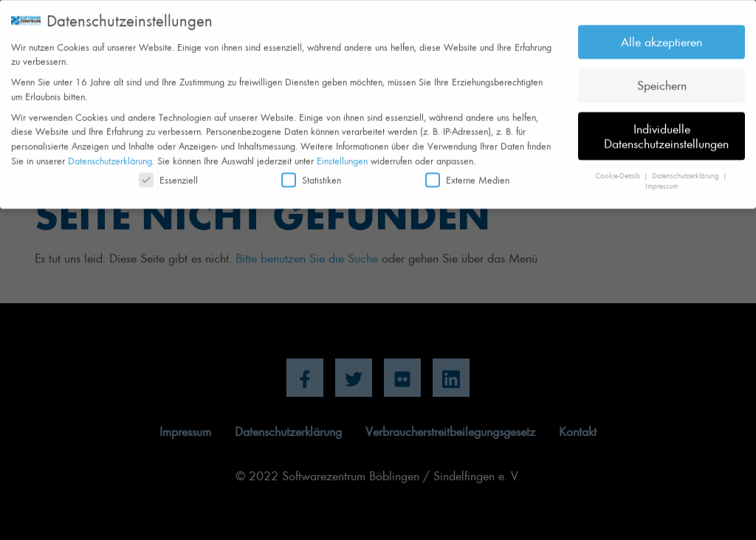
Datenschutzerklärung (110, 155)
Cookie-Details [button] (619, 170)
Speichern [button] (662, 80)
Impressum (661, 181)
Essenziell (168, 174)
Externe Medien (467, 174)
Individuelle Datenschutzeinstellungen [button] (666, 131)
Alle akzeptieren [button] (661, 36)
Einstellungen (342, 155)
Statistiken (311, 174)
